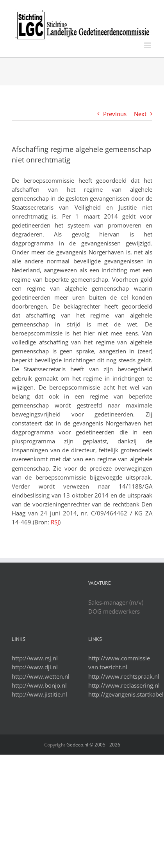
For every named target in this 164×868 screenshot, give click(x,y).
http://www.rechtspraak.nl (124, 676)
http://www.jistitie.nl (39, 694)
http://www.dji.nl (35, 667)
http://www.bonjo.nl (39, 685)
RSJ (55, 522)
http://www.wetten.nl (41, 676)
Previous (115, 114)
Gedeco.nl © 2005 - (93, 745)
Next (140, 114)
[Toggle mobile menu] (148, 45)
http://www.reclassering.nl (124, 685)
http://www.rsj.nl (35, 658)
